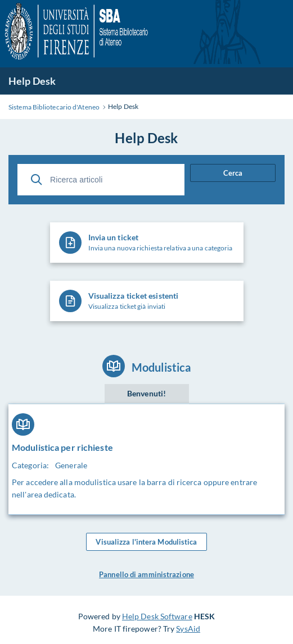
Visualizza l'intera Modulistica (146, 542)
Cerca (233, 173)
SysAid (188, 629)
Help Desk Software (157, 616)
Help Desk (32, 81)
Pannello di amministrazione (146, 574)
